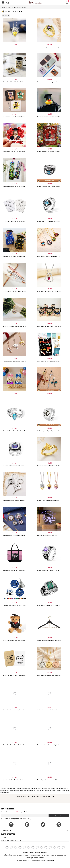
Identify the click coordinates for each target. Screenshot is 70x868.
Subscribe (59, 816)
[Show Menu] (3, 2)
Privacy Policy (27, 819)
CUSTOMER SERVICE (8, 834)
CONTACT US (5, 837)
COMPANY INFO (6, 831)
